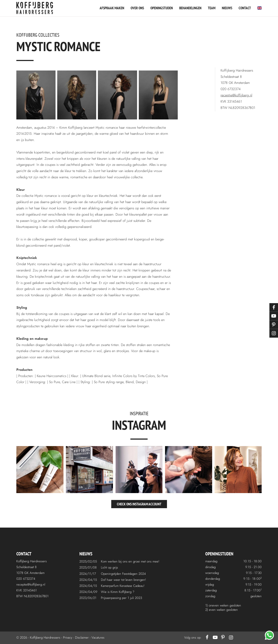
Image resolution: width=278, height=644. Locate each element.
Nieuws (227, 8)
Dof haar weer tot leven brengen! (123, 580)
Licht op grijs (109, 567)
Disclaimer (82, 638)
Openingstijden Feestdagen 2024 (123, 574)
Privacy (68, 638)
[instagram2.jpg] (89, 470)
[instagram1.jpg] (40, 470)
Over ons (137, 8)
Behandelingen (190, 8)
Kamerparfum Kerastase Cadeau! (123, 586)
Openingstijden (162, 8)
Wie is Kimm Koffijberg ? (118, 592)
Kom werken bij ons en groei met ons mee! (130, 561)
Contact (245, 8)
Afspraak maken (112, 8)
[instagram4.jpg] (189, 470)
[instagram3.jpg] (139, 470)
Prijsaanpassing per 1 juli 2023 (121, 598)
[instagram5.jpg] (238, 470)
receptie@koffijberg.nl (236, 95)
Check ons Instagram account (139, 504)
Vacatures (98, 638)
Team (212, 8)
